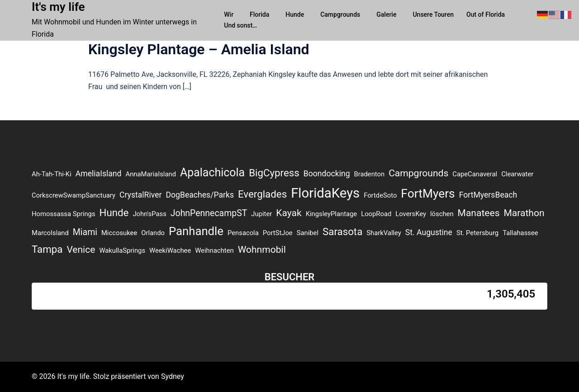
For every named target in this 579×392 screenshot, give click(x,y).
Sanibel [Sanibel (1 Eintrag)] (308, 233)
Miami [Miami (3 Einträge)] (85, 232)
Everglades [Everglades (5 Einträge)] (262, 194)
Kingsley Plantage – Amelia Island (199, 49)
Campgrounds (340, 14)
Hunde (295, 14)
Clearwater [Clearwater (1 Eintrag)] (517, 174)
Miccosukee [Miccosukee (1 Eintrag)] (119, 233)
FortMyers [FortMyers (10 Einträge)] (428, 194)
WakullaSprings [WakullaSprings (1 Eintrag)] (122, 250)
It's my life (58, 7)
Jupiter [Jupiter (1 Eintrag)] (261, 214)
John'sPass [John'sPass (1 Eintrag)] (149, 214)
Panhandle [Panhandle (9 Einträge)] (196, 231)
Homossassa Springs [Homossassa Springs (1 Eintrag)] (64, 214)
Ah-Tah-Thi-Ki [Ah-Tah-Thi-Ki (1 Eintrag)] (52, 174)
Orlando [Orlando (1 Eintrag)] (153, 233)
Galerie (386, 14)
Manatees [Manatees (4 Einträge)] (479, 213)
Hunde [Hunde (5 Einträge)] (114, 213)
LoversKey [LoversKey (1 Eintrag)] (411, 214)
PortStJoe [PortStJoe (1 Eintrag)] (278, 233)
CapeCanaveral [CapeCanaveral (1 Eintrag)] (475, 174)
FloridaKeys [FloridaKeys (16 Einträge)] (325, 193)
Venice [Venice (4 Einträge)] (81, 249)
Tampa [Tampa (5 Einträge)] (47, 249)
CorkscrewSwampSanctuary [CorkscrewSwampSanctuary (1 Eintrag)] (74, 195)
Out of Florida (486, 14)
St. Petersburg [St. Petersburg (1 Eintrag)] (477, 233)
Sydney (173, 376)
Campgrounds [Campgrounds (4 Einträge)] (418, 173)
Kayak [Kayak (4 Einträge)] (289, 213)
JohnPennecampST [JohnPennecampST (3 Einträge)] (209, 213)
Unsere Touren (433, 14)
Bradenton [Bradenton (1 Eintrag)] (370, 174)
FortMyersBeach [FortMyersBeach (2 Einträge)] (488, 195)
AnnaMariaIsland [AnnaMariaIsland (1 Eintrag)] (151, 174)
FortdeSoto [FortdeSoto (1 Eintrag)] (380, 195)
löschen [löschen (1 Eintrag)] (442, 214)
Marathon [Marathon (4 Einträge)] (524, 213)
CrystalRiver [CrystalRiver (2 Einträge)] (140, 195)
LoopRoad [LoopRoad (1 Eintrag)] (376, 214)
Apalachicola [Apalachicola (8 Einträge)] (212, 172)
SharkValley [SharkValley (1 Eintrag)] (384, 233)
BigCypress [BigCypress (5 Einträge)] (274, 173)
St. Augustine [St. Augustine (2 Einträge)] (429, 232)
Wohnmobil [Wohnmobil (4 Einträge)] (262, 249)
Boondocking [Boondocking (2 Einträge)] (327, 174)
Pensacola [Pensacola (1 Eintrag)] (243, 233)
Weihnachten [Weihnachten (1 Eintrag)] (214, 250)
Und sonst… (240, 25)
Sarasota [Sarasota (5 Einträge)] (342, 231)
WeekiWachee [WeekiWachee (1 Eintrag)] (170, 250)
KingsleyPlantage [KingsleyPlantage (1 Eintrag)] (332, 214)
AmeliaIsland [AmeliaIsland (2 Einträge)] (99, 174)
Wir (229, 14)
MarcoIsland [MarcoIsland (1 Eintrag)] (50, 233)
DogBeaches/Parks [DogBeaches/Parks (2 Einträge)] (200, 195)
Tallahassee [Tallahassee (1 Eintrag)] (520, 233)
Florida (259, 14)
